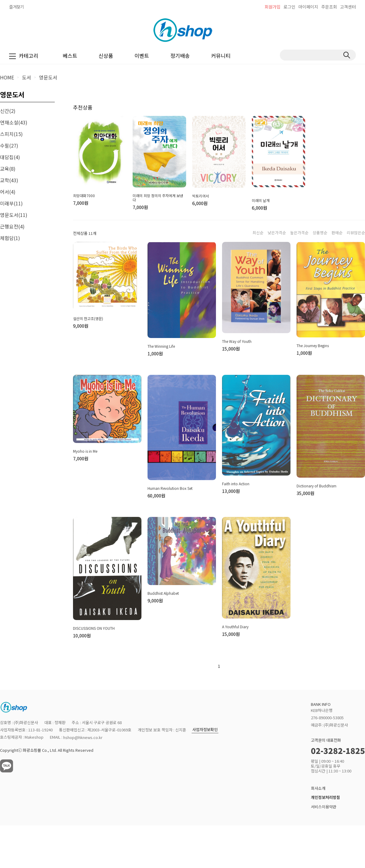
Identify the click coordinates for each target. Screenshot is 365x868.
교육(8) (8, 169)
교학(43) (9, 180)
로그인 (289, 7)
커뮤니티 (221, 56)
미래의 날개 (261, 200)
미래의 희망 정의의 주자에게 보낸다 (158, 198)
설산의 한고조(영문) (88, 319)
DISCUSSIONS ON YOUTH (94, 628)
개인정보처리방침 (325, 798)
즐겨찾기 (16, 7)
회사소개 (318, 788)
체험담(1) (10, 238)
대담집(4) (10, 157)
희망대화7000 (84, 196)
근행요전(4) (12, 226)
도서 (26, 77)
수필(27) (9, 145)
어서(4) (8, 192)
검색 (347, 55)
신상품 (106, 56)
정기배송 (180, 56)
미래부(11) (11, 203)
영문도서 (48, 77)
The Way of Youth (237, 341)
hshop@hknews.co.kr (83, 737)
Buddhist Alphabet (163, 593)
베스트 (70, 56)
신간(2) (8, 111)
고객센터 (348, 7)
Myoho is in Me (85, 451)
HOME (7, 77)
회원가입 (273, 7)
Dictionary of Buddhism (316, 486)
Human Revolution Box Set (170, 488)
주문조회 (329, 7)
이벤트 (142, 56)
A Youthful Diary (235, 627)
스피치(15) (11, 134)
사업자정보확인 (205, 730)
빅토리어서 (201, 196)
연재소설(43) (14, 122)
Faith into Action (236, 484)
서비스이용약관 (324, 807)
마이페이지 (308, 7)
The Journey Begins (313, 346)
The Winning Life (161, 346)
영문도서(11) (14, 215)
